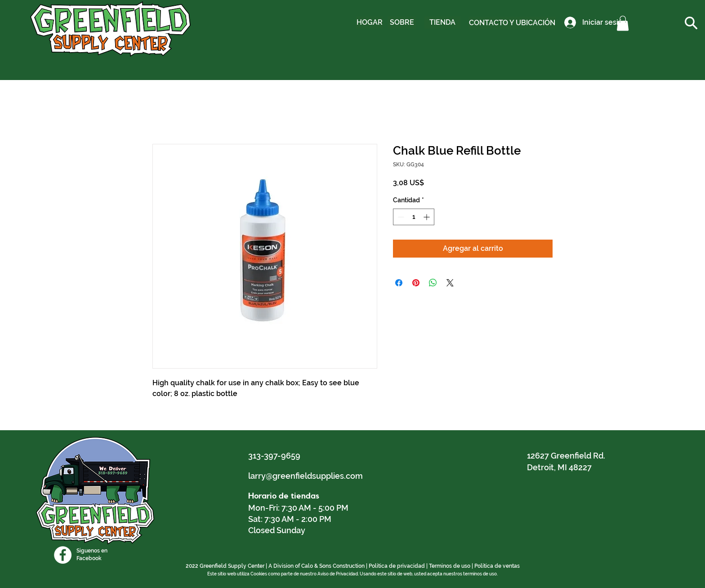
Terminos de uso (450, 566)
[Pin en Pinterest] (416, 283)
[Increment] (427, 217)
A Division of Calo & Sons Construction (317, 566)
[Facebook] (63, 555)
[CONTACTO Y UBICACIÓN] (512, 23)
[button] (623, 23)
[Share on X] (450, 283)
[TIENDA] (442, 22)
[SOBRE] (402, 22)
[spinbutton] (414, 217)
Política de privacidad (397, 566)
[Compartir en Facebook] (399, 283)
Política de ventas (497, 566)
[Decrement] (400, 217)
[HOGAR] (370, 22)
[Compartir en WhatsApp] (433, 283)
